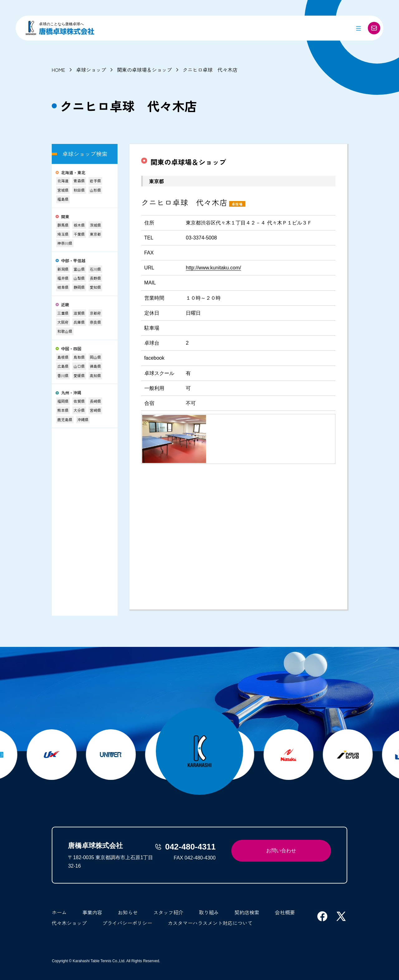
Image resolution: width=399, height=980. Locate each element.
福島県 (63, 199)
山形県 (95, 190)
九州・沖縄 (71, 393)
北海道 (63, 181)
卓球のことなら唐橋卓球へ (61, 24)
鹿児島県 (65, 419)
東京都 (95, 234)
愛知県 (95, 287)
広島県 (63, 366)
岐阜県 (63, 287)
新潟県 (63, 269)
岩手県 (95, 181)
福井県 (63, 278)
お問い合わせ (281, 851)
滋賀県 (79, 313)
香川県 (63, 375)
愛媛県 (79, 375)
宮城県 (63, 190)
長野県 (95, 278)
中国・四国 (71, 349)
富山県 (79, 269)
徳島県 (95, 366)
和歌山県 (65, 331)
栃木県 (79, 225)
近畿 (65, 305)
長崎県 (95, 401)
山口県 (79, 366)
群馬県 (63, 225)
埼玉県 (63, 234)
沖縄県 (83, 419)
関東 (65, 217)
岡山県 (95, 357)
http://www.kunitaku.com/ (213, 268)
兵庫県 (79, 322)
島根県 (63, 357)
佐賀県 (79, 401)
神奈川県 (65, 243)
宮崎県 (95, 410)
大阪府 (63, 322)
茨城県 (95, 225)
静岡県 (79, 287)
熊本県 (63, 410)
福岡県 (63, 401)
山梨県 (79, 278)
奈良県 (95, 322)
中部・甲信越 (73, 261)
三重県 (63, 313)
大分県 (79, 410)
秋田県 (79, 190)
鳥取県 (79, 357)
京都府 (95, 313)
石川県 (95, 269)
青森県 (79, 181)
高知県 (95, 375)
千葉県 (79, 234)
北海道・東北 (73, 173)
